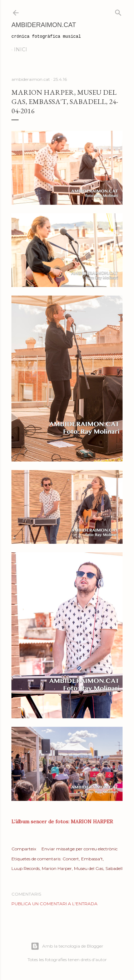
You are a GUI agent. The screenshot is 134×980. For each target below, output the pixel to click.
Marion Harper (57, 868)
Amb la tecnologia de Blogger (67, 946)
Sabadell (114, 868)
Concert (71, 859)
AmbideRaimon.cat (44, 25)
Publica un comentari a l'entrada (54, 904)
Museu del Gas (89, 868)
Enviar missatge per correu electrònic (80, 849)
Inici (21, 49)
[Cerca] (118, 11)
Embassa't (92, 859)
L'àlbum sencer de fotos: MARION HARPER (62, 822)
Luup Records (26, 868)
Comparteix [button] (24, 849)
